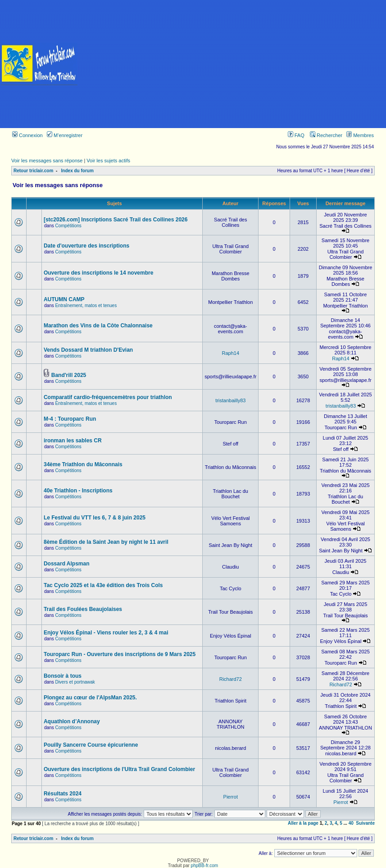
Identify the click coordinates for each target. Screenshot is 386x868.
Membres (360, 135)
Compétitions (68, 226)
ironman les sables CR (73, 441)
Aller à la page (303, 823)
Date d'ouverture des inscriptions (86, 246)
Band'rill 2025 (69, 375)
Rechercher (326, 135)
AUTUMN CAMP (64, 299)
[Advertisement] (232, 64)
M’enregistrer (65, 135)
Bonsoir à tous (63, 676)
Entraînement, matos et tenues (86, 305)
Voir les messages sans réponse (47, 161)
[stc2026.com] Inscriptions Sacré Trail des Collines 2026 (116, 220)
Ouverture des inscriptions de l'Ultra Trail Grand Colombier (119, 769)
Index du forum (77, 171)
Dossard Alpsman (67, 564)
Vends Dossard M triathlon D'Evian (88, 350)
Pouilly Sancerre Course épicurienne (91, 745)
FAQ (296, 135)
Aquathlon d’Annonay (72, 721)
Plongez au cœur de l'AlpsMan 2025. (90, 698)
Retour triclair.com (33, 171)
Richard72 (231, 679)
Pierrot (231, 797)
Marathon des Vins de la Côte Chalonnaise (98, 326)
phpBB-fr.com (205, 866)
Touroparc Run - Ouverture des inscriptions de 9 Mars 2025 (120, 654)
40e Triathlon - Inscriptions (78, 491)
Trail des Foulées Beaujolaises (83, 609)
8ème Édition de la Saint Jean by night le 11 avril (106, 542)
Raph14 (230, 353)
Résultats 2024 (63, 794)
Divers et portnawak (75, 682)
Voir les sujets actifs (108, 161)
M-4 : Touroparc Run (70, 419)
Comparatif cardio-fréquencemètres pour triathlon (108, 397)
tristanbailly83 (230, 400)
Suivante (365, 823)
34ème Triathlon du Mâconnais (83, 464)
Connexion (27, 135)
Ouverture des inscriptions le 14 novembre (98, 273)
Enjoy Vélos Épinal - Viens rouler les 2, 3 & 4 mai (106, 633)
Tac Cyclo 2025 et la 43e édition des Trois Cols (103, 585)
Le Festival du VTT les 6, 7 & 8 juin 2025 (95, 518)
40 (351, 823)
